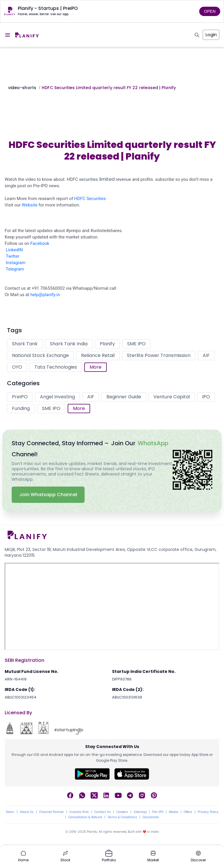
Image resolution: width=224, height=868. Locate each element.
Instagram (16, 263)
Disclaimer (151, 817)
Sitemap (140, 812)
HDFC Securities (90, 199)
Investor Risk (79, 812)
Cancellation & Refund (85, 817)
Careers (122, 812)
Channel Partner (51, 812)
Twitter (13, 256)
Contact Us (103, 812)
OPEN (210, 11)
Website (30, 205)
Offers (188, 812)
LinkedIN (14, 250)
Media (174, 812)
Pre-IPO (158, 812)
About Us (27, 812)
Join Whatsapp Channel (48, 495)
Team (10, 812)
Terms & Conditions (122, 817)
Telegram (15, 269)
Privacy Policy (208, 812)
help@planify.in (45, 295)
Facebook (40, 243)
